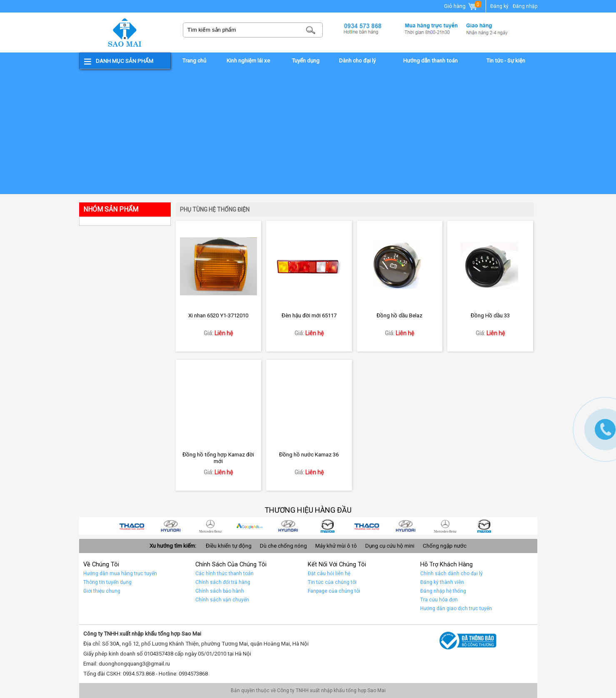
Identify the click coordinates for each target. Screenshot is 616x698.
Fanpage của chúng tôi (334, 591)
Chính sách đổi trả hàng (223, 582)
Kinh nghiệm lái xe (248, 61)
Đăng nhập (525, 6)
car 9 (134, 526)
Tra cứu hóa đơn (439, 600)
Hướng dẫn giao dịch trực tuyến (456, 608)
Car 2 (408, 526)
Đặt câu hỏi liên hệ (329, 573)
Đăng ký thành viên (442, 582)
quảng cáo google (252, 526)
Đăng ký (499, 6)
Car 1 (447, 526)
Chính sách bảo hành (220, 591)
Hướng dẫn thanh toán (430, 61)
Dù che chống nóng (283, 546)
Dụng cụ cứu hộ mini (390, 546)
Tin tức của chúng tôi (332, 582)
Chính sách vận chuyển (222, 600)
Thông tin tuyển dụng (107, 582)
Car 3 (369, 526)
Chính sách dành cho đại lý (451, 573)
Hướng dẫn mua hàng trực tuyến (120, 573)
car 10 (486, 526)
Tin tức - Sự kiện (506, 61)
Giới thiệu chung (102, 591)
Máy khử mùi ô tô (336, 546)
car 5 (291, 526)
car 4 (330, 526)
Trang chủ (194, 61)
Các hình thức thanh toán (224, 573)
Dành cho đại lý (357, 61)
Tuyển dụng (306, 61)
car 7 (212, 526)
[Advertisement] (308, 132)
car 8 (173, 526)
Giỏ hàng (461, 7)
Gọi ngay (605, 429)
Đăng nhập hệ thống (443, 591)
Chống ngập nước (445, 546)
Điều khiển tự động (229, 546)
